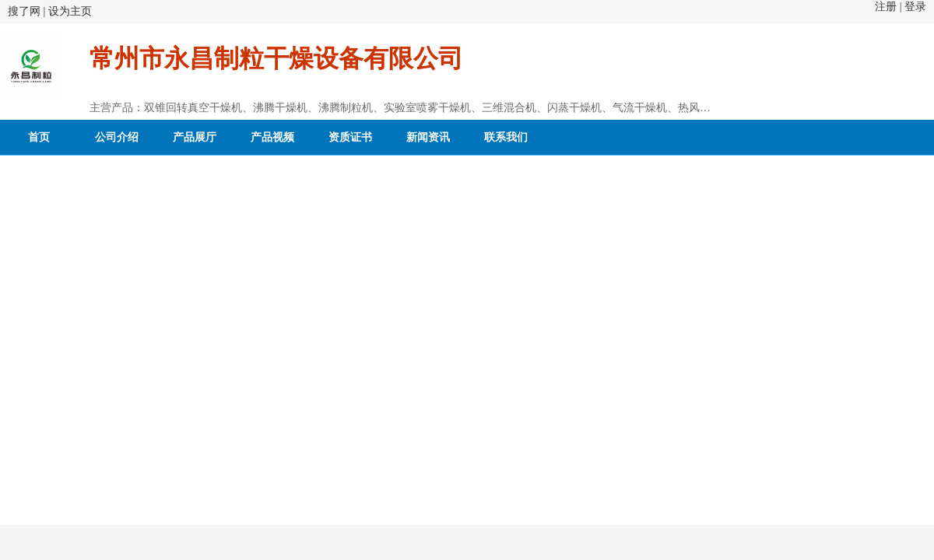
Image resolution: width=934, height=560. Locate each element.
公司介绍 (117, 137)
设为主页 (70, 11)
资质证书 (350, 137)
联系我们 (506, 137)
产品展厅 (195, 137)
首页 (39, 137)
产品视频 (272, 137)
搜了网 (24, 11)
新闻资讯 (428, 137)
